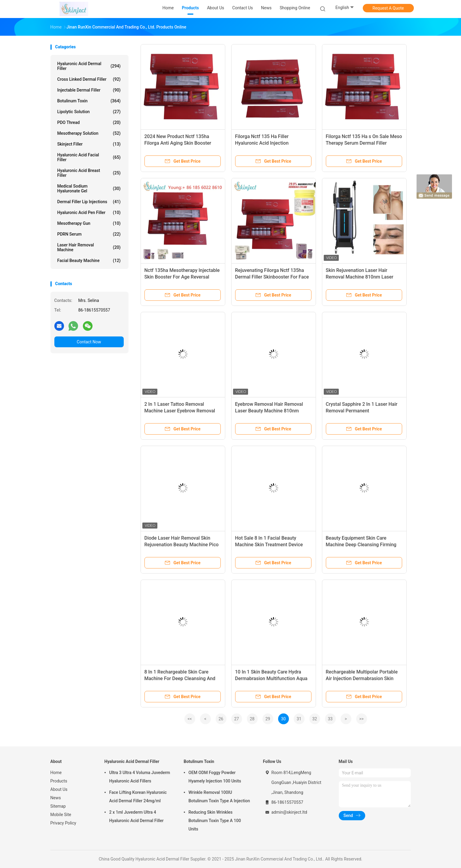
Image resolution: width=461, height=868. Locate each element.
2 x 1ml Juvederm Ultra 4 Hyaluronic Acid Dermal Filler (136, 816)
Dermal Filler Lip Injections (89, 202)
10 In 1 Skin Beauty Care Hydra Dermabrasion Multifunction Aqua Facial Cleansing (271, 678)
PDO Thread (89, 122)
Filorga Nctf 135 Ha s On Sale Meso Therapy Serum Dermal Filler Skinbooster (364, 143)
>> (361, 719)
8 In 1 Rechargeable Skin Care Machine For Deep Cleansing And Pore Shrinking (180, 678)
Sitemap (58, 806)
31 (299, 719)
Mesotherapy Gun (89, 223)
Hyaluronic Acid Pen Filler (89, 212)
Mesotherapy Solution (89, 133)
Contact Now (89, 342)
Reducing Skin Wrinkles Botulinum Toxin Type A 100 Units (215, 821)
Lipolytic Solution (89, 112)
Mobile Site (61, 815)
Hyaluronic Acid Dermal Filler (89, 66)
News (56, 798)
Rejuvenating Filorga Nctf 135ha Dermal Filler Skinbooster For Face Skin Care (272, 277)
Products (59, 781)
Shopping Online (295, 8)
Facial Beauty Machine (89, 261)
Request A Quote (388, 8)
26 (221, 719)
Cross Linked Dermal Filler (89, 79)
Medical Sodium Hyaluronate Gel (89, 188)
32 (315, 719)
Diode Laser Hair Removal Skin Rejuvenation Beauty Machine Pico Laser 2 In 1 (182, 545)
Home (56, 773)
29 (268, 719)
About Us (59, 789)
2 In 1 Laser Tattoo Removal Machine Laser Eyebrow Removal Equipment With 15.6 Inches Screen (183, 411)
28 (252, 719)
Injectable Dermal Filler (89, 90)
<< (190, 719)
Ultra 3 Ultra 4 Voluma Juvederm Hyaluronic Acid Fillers (140, 777)
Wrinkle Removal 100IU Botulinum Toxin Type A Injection (219, 797)
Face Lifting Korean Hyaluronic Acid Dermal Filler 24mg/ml (138, 797)
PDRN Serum (89, 234)
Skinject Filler (89, 144)
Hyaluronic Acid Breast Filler (89, 173)
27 (237, 719)
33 (330, 719)
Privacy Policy (63, 823)
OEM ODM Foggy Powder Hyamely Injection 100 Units (215, 777)
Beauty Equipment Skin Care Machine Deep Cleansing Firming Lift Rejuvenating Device (361, 545)
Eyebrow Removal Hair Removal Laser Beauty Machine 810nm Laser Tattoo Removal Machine (269, 411)
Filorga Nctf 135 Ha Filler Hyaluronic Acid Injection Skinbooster (262, 143)
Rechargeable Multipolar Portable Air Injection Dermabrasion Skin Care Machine (362, 678)
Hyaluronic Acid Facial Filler (89, 157)
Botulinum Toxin (89, 101)
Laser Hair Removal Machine (89, 247)
